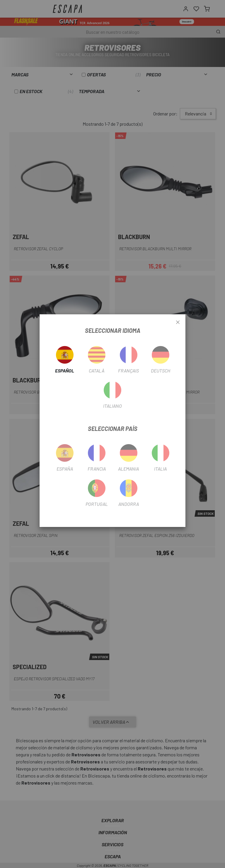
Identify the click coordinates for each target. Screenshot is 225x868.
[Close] (178, 323)
